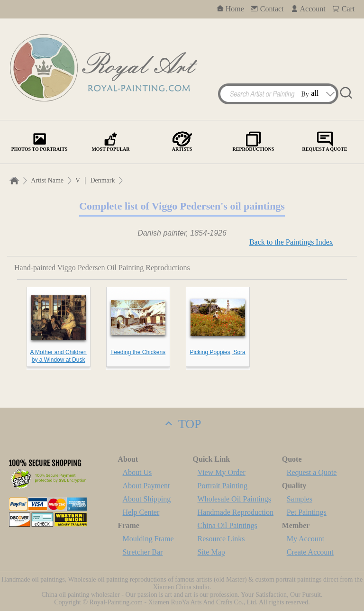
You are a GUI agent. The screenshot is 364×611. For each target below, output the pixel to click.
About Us (137, 472)
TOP (182, 424)
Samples (300, 499)
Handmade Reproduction (236, 512)
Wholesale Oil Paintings (235, 499)
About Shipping (147, 499)
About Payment (146, 486)
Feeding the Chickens (138, 352)
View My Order (222, 472)
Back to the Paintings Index (291, 242)
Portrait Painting (223, 486)
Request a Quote (312, 472)
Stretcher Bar (143, 552)
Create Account (310, 552)
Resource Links (221, 539)
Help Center (141, 512)
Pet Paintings (307, 512)
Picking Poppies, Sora (217, 352)
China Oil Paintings (227, 525)
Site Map (211, 552)
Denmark (102, 180)
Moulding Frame (148, 539)
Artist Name (47, 180)
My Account (306, 539)
